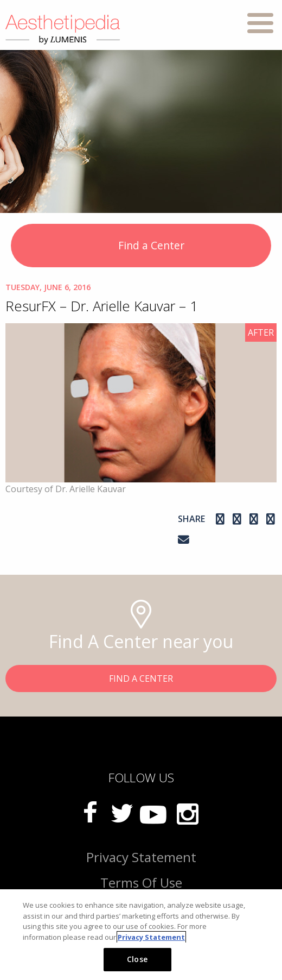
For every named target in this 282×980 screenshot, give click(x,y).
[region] (141, 935)
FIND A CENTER (141, 679)
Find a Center (141, 247)
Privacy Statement (141, 857)
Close (137, 959)
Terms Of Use (141, 882)
